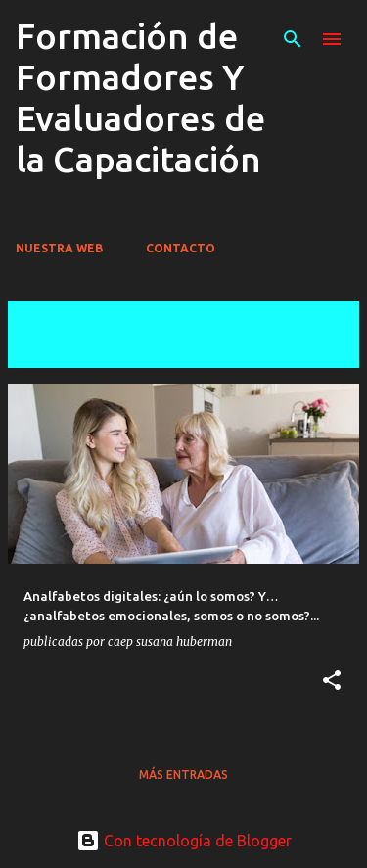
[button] (332, 681)
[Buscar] (293, 39)
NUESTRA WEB (59, 248)
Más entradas (183, 775)
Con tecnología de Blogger (184, 841)
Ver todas (57, 350)
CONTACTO (181, 248)
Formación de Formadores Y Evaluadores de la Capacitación (140, 97)
